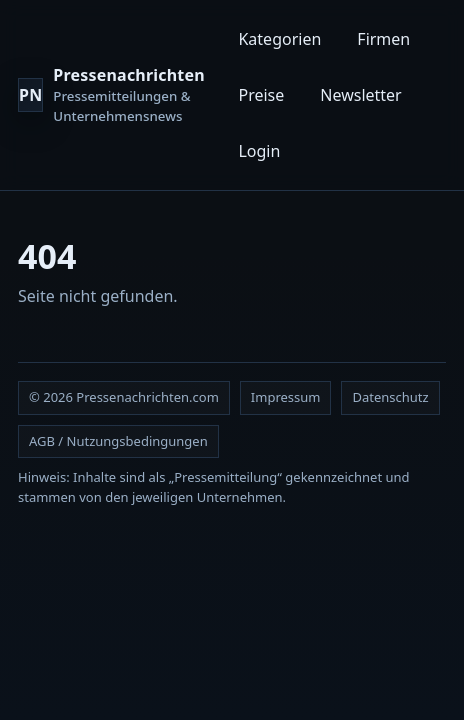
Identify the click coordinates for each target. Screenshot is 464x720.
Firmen (383, 39)
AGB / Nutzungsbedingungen (118, 441)
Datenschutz (390, 397)
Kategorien (279, 39)
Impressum (286, 397)
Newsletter (360, 95)
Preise (261, 95)
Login (259, 151)
